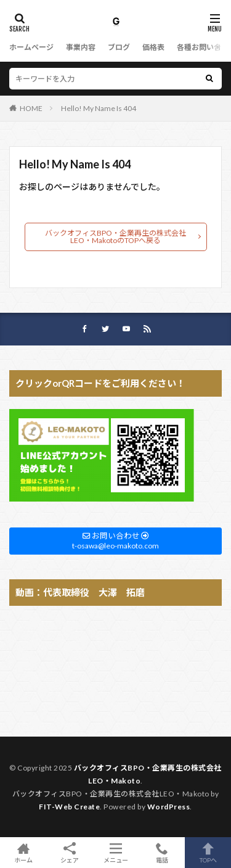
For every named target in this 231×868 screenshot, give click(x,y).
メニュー (115, 853)
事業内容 (81, 47)
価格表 (153, 47)
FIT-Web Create (69, 807)
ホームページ (31, 47)
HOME (31, 108)
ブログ (119, 47)
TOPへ (208, 853)
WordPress (169, 807)
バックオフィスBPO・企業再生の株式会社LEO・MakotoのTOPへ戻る (115, 237)
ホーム (23, 853)
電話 (162, 853)
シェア (69, 853)
